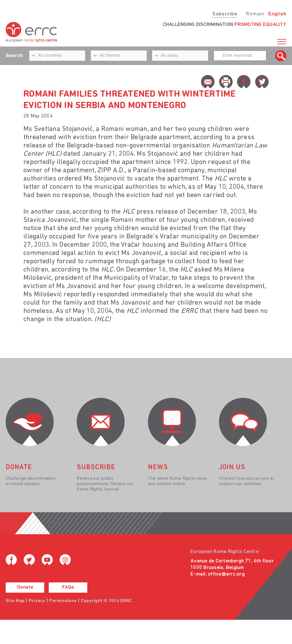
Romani (255, 14)
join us (232, 467)
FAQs (68, 587)
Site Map (15, 601)
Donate (25, 587)
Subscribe (225, 14)
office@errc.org (226, 574)
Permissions (63, 601)
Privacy (37, 601)
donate (19, 467)
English (277, 14)
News (158, 467)
